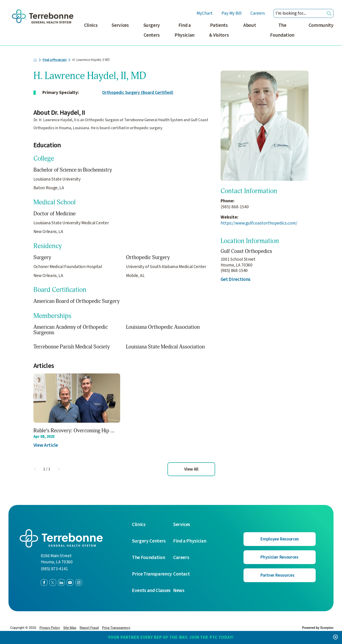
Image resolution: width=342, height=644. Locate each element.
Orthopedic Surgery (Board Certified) (138, 93)
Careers (258, 13)
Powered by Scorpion (318, 628)
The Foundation (282, 30)
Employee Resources (280, 539)
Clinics (91, 25)
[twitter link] (53, 582)
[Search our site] (303, 14)
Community (321, 25)
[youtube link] (70, 582)
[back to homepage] (35, 60)
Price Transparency (152, 574)
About (250, 25)
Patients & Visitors (219, 30)
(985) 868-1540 (235, 207)
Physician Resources (279, 557)
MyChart (205, 13)
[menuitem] (91, 33)
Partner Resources (277, 575)
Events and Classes (151, 591)
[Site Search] (329, 13)
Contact (182, 574)
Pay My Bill (232, 13)
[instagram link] (79, 582)
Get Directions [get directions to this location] (235, 279)
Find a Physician (185, 30)
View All (191, 469)
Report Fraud (89, 628)
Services (120, 25)
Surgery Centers (152, 30)
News (179, 591)
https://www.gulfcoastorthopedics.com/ (259, 223)
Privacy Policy (50, 628)
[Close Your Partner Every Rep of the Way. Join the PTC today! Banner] (335, 637)
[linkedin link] (61, 582)
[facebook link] (44, 582)
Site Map (70, 628)
